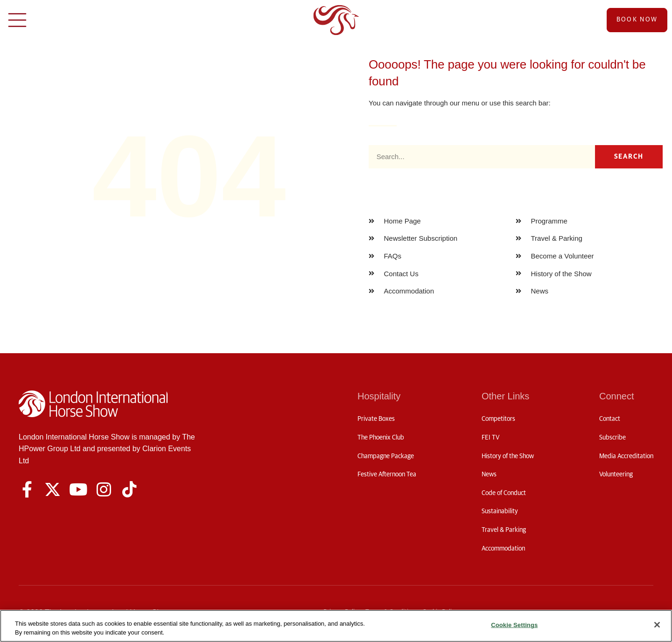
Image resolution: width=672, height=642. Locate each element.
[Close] (657, 625)
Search (629, 157)
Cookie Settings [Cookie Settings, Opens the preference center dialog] (514, 625)
